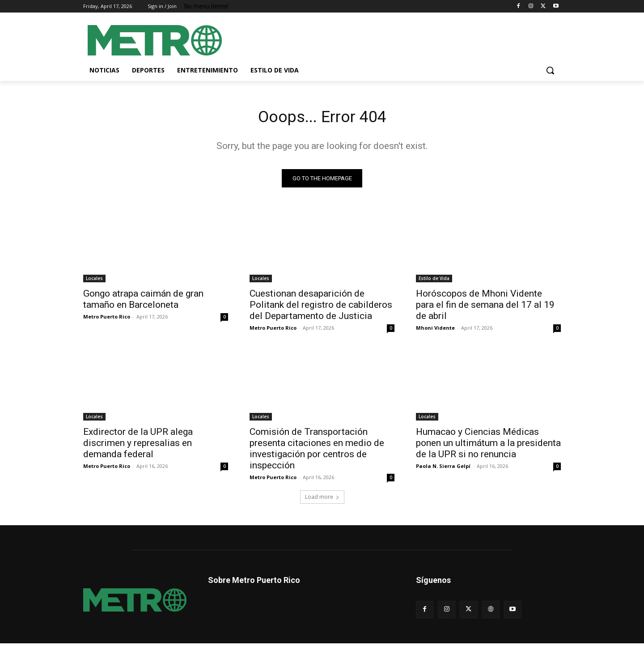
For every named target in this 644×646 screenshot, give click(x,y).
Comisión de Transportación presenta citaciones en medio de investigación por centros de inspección (317, 451)
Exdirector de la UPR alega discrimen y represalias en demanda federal (138, 446)
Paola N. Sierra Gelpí (443, 469)
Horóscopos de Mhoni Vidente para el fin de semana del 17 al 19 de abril (485, 307)
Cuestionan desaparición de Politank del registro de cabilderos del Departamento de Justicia (321, 307)
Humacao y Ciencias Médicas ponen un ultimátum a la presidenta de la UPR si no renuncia (488, 446)
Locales (94, 281)
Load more (322, 499)
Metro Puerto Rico (107, 319)
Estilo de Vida (434, 281)
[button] (550, 70)
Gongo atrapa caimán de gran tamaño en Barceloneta (143, 302)
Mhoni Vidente (435, 330)
